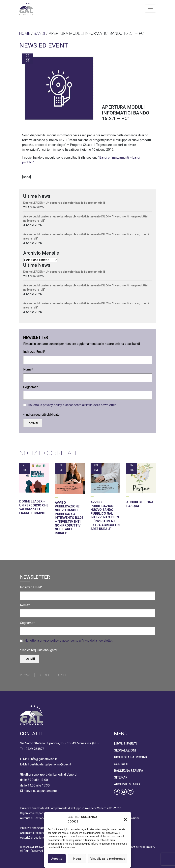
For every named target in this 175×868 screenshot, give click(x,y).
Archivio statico (128, 784)
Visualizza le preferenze (108, 859)
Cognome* (31, 387)
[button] (125, 819)
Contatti (121, 764)
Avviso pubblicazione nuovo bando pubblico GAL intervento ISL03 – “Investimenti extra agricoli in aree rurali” (87, 236)
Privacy (25, 675)
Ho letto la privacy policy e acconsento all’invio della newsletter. (72, 405)
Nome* (28, 369)
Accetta (57, 859)
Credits (64, 675)
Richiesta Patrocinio (131, 757)
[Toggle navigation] (150, 9)
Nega (77, 859)
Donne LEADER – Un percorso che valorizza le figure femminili (64, 203)
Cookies (44, 675)
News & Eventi (125, 744)
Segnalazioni (125, 750)
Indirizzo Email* (34, 352)
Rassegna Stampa (129, 771)
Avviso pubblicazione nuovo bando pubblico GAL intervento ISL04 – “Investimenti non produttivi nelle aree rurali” (86, 219)
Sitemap (121, 777)
